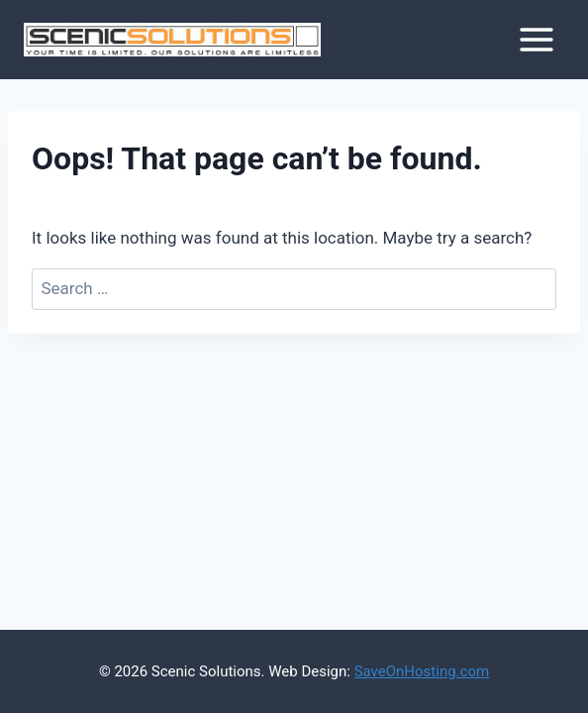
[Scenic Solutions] (172, 40)
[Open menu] (536, 39)
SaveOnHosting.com (422, 671)
